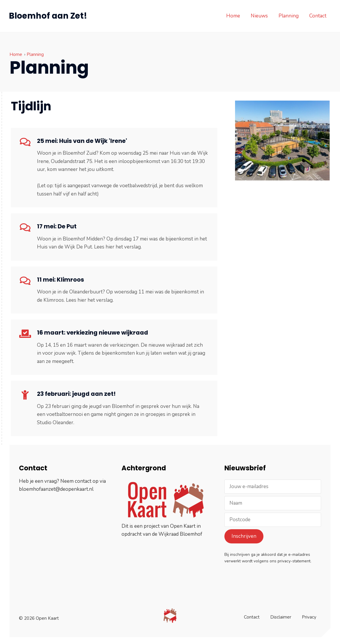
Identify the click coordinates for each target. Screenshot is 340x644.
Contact (317, 16)
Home (233, 16)
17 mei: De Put (57, 226)
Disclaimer (281, 614)
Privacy (309, 614)
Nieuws (259, 16)
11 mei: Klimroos (60, 280)
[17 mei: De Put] (25, 227)
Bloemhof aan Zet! (49, 16)
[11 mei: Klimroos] (25, 281)
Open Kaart (183, 526)
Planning (288, 16)
